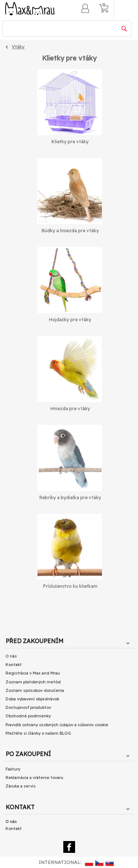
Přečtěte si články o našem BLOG (38, 733)
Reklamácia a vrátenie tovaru (34, 778)
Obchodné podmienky (28, 716)
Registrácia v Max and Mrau (33, 673)
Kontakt (14, 665)
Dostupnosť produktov (28, 707)
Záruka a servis (21, 786)
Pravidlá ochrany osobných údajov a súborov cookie (57, 725)
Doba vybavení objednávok (32, 699)
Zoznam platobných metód (33, 682)
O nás (11, 656)
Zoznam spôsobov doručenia (35, 690)
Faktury (13, 769)
